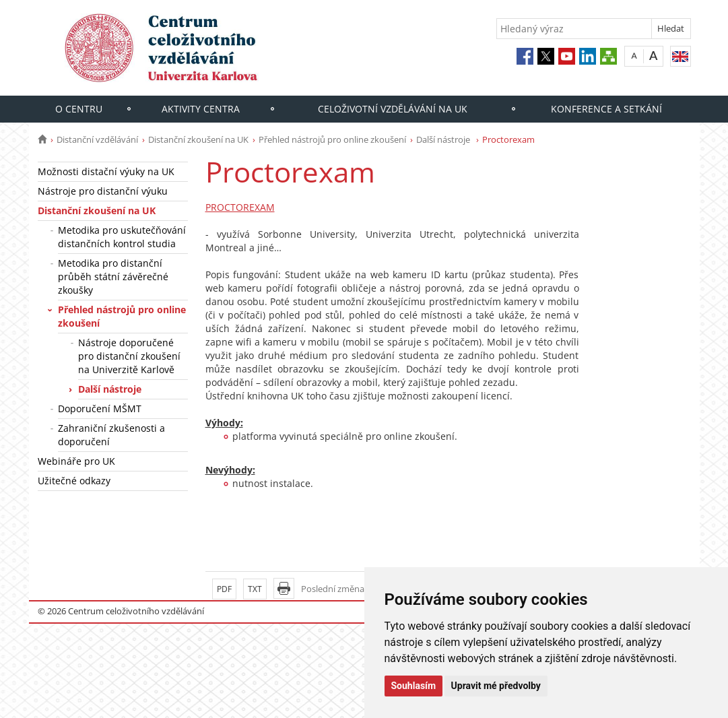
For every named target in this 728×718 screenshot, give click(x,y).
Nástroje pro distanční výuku (103, 191)
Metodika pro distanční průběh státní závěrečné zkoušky (113, 276)
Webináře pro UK (76, 461)
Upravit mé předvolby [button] (496, 686)
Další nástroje (444, 139)
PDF (224, 589)
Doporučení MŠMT (100, 409)
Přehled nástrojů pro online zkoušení (332, 139)
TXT (255, 589)
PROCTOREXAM (240, 207)
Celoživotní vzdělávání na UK (393, 109)
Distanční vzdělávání (97, 139)
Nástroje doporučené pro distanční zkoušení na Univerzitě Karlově (129, 356)
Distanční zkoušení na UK (198, 139)
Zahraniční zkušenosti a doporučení (111, 435)
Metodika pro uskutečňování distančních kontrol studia (122, 237)
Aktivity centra (201, 109)
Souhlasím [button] (414, 686)
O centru (79, 109)
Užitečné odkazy (74, 481)
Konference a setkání (606, 109)
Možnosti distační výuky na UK (106, 171)
